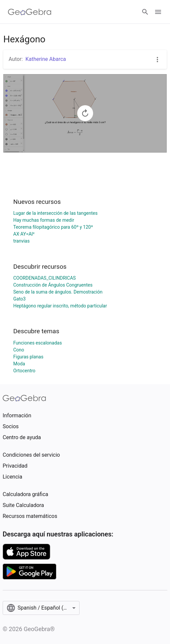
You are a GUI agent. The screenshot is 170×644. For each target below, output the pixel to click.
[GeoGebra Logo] (30, 12)
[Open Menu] (158, 12)
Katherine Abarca (46, 59)
